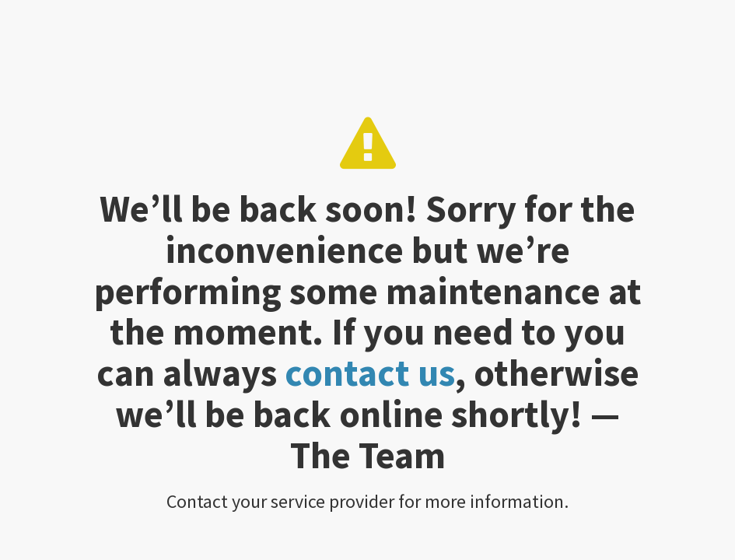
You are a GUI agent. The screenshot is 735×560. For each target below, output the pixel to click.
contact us (370, 373)
